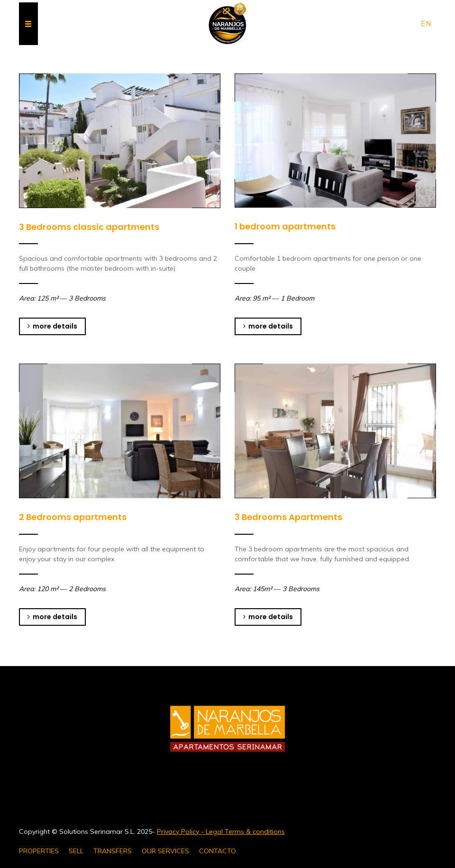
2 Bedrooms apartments (73, 517)
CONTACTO (218, 851)
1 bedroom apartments (285, 226)
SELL (76, 851)
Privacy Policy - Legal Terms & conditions (221, 831)
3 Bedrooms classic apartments (89, 227)
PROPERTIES (39, 851)
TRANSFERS (113, 851)
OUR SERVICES (165, 851)
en (426, 24)
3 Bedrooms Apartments (288, 517)
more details (52, 326)
